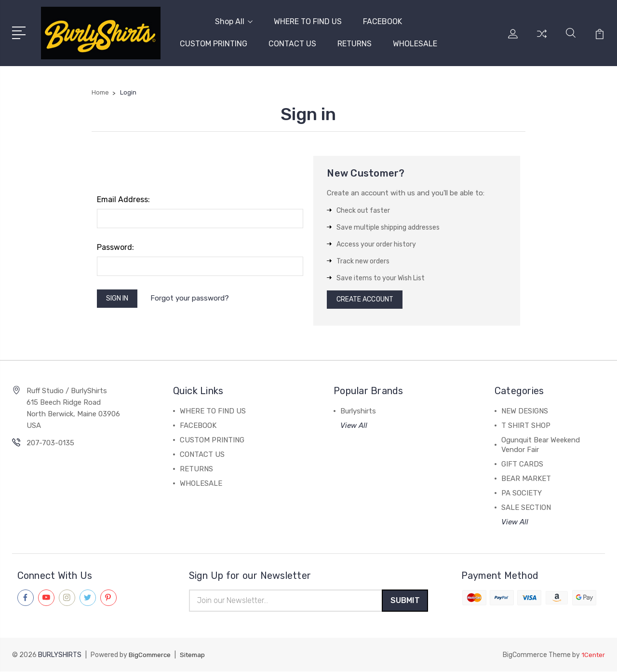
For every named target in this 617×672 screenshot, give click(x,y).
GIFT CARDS (522, 463)
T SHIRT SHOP (526, 424)
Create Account (369, 297)
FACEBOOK (382, 20)
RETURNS (355, 42)
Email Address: (123, 195)
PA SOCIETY (522, 492)
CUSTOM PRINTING (214, 42)
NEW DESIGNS (525, 410)
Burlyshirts (358, 410)
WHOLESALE (415, 42)
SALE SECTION (526, 506)
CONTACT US (292, 42)
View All (354, 424)
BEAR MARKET (526, 477)
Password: (115, 243)
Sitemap (196, 655)
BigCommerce (151, 655)
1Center (593, 655)
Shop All (234, 20)
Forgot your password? (196, 296)
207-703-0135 (50, 441)
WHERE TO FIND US (308, 20)
